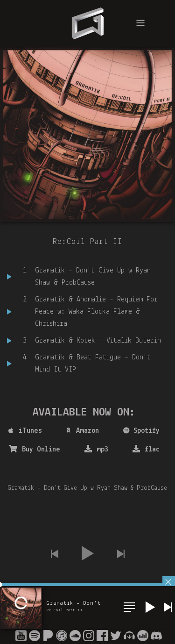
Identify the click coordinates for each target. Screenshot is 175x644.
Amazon (82, 431)
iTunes (25, 431)
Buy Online (35, 449)
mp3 (96, 449)
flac (146, 449)
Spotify (141, 431)
